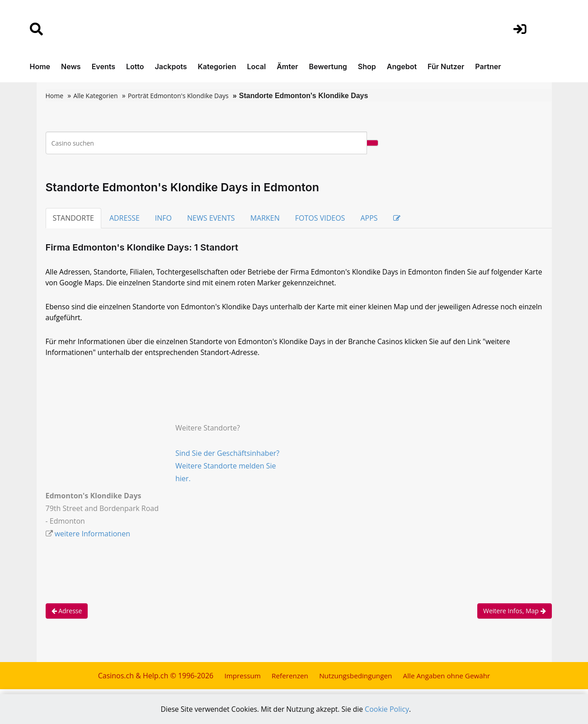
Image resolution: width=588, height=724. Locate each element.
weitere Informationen (92, 538)
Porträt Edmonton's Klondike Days (178, 96)
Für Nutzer (446, 66)
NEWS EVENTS (211, 218)
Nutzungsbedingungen (355, 680)
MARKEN (265, 218)
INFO (163, 218)
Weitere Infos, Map (515, 615)
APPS (369, 218)
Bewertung (328, 66)
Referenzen (287, 680)
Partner (488, 66)
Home (40, 66)
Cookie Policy (389, 709)
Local (257, 66)
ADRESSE (125, 218)
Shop (367, 66)
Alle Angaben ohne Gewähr (450, 680)
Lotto (135, 66)
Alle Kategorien (95, 96)
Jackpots (171, 66)
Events (103, 66)
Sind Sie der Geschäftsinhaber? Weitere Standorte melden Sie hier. (227, 470)
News (71, 66)
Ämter (287, 66)
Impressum (238, 680)
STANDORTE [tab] (73, 218)
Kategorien (217, 66)
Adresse (67, 615)
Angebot (402, 66)
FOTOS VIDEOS (320, 218)
